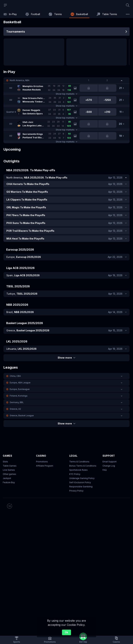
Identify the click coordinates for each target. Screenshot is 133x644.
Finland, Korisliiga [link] (19, 396)
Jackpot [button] (7, 478)
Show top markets (66, 94)
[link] (10, 14)
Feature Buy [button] (9, 482)
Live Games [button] (9, 470)
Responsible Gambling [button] (81, 487)
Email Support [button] (110, 462)
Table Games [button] (10, 466)
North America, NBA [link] (20, 80)
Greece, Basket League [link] (22, 415)
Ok (66, 632)
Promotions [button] (42, 462)
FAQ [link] (105, 470)
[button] (66, 80)
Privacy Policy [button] (76, 491)
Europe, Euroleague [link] (20, 389)
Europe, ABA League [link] (20, 383)
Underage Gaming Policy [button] (82, 478)
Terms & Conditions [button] (79, 462)
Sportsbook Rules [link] (78, 470)
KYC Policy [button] (75, 474)
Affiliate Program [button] (45, 466)
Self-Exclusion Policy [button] (80, 482)
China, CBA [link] (15, 376)
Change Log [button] (109, 466)
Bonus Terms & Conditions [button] (83, 466)
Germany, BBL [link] (17, 402)
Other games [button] (9, 474)
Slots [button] (5, 462)
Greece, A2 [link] (15, 409)
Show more (66, 358)
